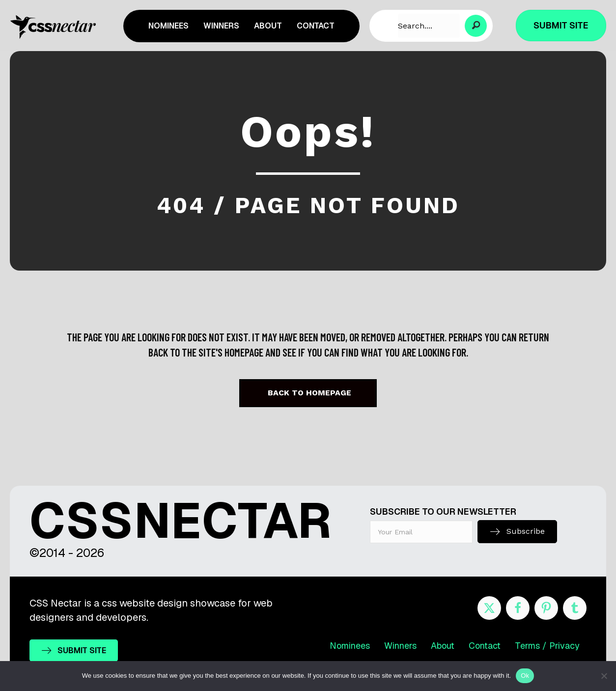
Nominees (350, 646)
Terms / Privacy (547, 646)
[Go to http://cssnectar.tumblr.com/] (575, 608)
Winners (400, 646)
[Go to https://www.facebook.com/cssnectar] (518, 608)
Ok (525, 676)
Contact (485, 646)
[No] (604, 676)
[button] (476, 26)
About (443, 646)
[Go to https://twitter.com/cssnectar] (489, 608)
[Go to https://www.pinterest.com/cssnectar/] (546, 608)
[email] (421, 532)
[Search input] (429, 26)
